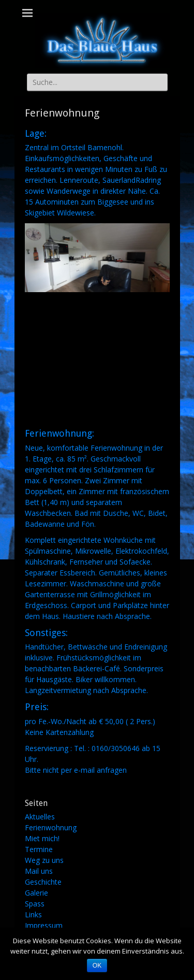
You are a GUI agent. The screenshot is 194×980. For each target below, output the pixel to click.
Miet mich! (42, 838)
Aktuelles (40, 817)
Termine (39, 849)
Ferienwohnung (51, 827)
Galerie (36, 893)
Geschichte (43, 882)
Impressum (44, 925)
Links (33, 914)
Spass (35, 904)
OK (97, 965)
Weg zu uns (44, 860)
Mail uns (39, 871)
